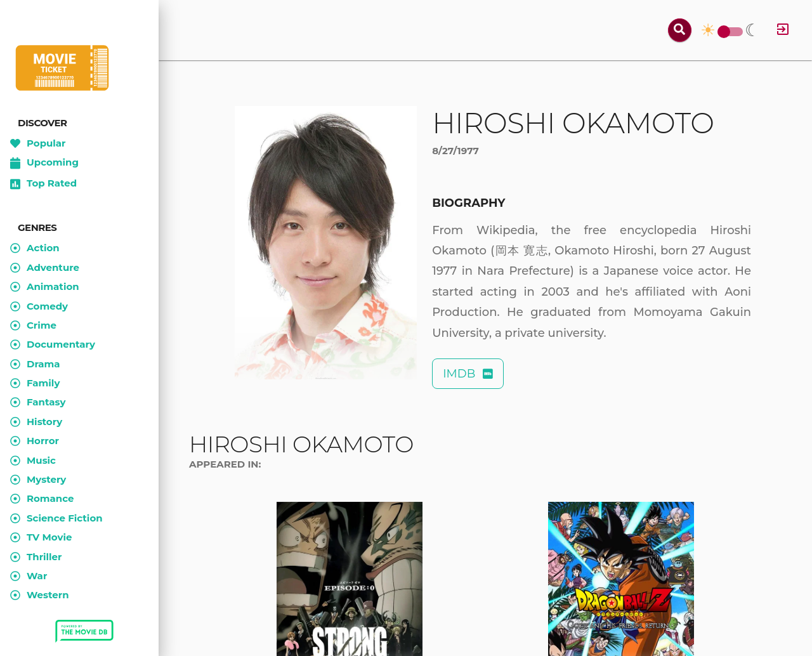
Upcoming (44, 163)
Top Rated (43, 184)
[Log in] (783, 30)
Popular (38, 143)
